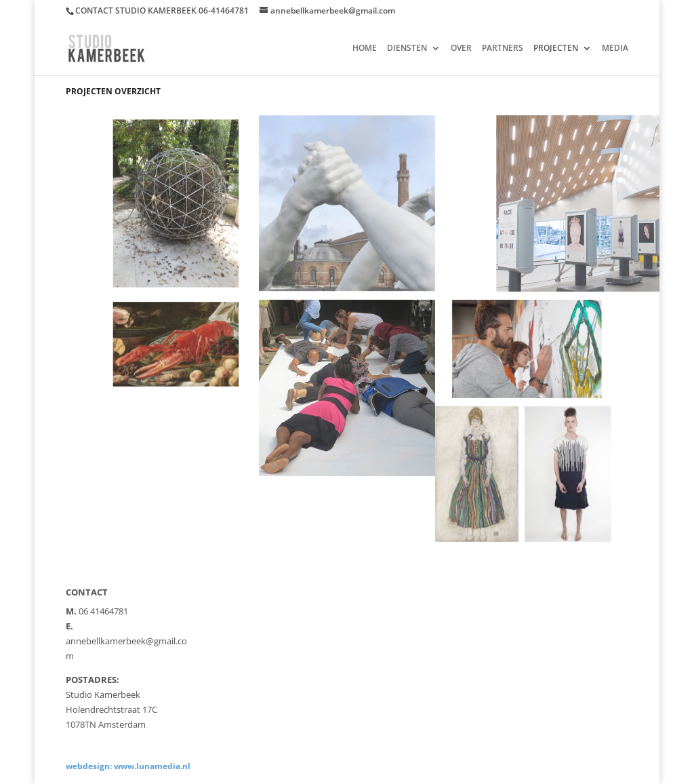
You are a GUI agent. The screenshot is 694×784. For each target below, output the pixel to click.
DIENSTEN (407, 48)
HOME (365, 48)
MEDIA (615, 48)
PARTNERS (503, 48)
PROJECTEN (556, 48)
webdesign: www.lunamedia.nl (128, 766)
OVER (461, 48)
